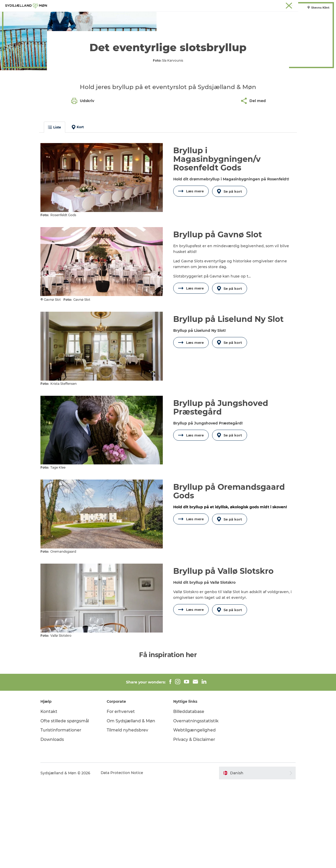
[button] (254, 858)
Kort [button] (82, 226)
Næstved (221, 5)
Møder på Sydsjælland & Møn (309, 5)
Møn (206, 5)
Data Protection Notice (127, 858)
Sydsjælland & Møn (183, 5)
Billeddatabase (189, 796)
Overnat (204, 17)
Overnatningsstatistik (196, 805)
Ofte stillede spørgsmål (69, 805)
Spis (224, 17)
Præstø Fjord (259, 5)
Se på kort (230, 290)
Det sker (180, 17)
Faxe (278, 5)
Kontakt (54, 796)
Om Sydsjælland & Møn (134, 805)
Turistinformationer (66, 815)
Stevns (239, 5)
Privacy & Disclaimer (195, 824)
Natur (133, 17)
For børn (155, 17)
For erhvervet (124, 796)
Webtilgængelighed (194, 815)
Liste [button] (59, 226)
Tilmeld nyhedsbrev (130, 815)
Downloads (57, 824)
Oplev (114, 17)
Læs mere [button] (191, 290)
